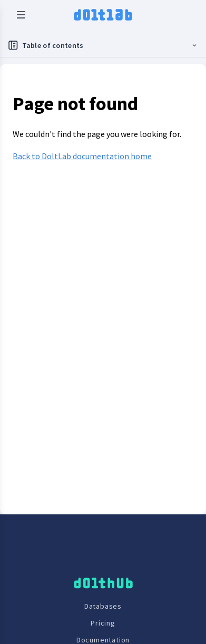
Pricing (103, 623)
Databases (103, 606)
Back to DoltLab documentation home (82, 156)
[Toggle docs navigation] (103, 46)
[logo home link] (103, 15)
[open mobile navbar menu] (21, 15)
